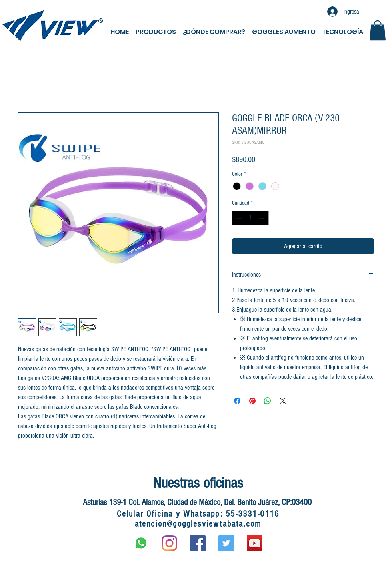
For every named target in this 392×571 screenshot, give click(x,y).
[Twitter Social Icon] (226, 543)
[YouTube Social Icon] (255, 543)
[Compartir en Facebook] (237, 401)
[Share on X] (283, 401)
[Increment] (263, 218)
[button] (378, 30)
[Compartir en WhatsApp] (268, 401)
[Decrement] (238, 218)
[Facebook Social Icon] (198, 543)
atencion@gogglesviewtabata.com (198, 524)
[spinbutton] (250, 218)
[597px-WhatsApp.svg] (141, 543)
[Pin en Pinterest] (252, 401)
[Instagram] (169, 543)
